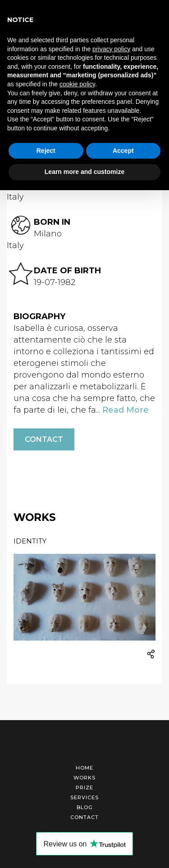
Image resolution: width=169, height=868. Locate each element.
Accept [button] (123, 151)
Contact (44, 439)
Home (84, 768)
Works (84, 778)
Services (84, 797)
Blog (85, 807)
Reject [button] (46, 151)
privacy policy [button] (111, 49)
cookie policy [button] (77, 84)
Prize (84, 788)
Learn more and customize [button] (84, 172)
